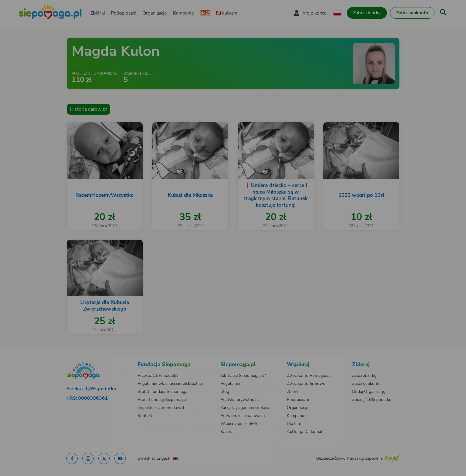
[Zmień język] (103, 359)
